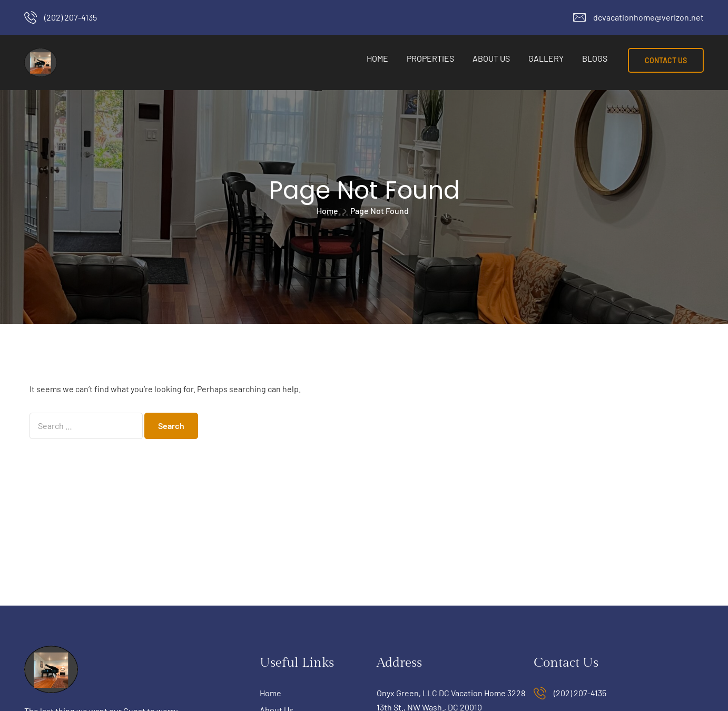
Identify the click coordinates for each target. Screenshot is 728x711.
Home (377, 58)
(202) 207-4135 (71, 17)
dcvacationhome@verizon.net (648, 17)
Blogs (595, 58)
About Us (491, 58)
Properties (430, 58)
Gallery (546, 58)
